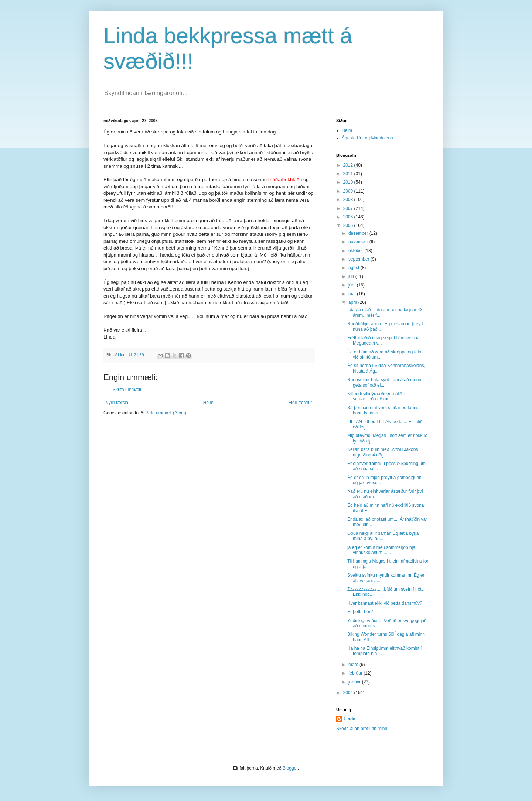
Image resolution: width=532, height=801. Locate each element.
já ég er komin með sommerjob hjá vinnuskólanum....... (381, 550)
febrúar (356, 673)
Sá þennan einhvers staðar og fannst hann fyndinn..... (383, 410)
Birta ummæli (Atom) (166, 413)
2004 (349, 693)
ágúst (354, 268)
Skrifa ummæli (127, 390)
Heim (208, 403)
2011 (349, 174)
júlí (352, 276)
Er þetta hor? (360, 612)
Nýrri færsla (117, 403)
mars (354, 665)
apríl (353, 302)
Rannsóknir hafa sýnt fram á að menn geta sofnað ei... (384, 382)
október (356, 251)
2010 (349, 182)
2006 (349, 217)
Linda (349, 719)
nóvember (359, 242)
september (359, 259)
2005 (349, 225)
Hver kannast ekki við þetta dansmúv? (385, 603)
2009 (349, 191)
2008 (349, 200)
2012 (349, 165)
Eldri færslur (300, 403)
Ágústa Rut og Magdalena (367, 138)
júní (353, 285)
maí (353, 294)
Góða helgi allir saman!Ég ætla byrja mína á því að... (383, 536)
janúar (355, 682)
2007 (349, 208)
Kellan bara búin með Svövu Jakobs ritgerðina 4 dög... (383, 452)
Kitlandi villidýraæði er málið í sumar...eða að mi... (376, 396)
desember (359, 233)
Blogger (290, 768)
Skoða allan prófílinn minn (362, 729)
